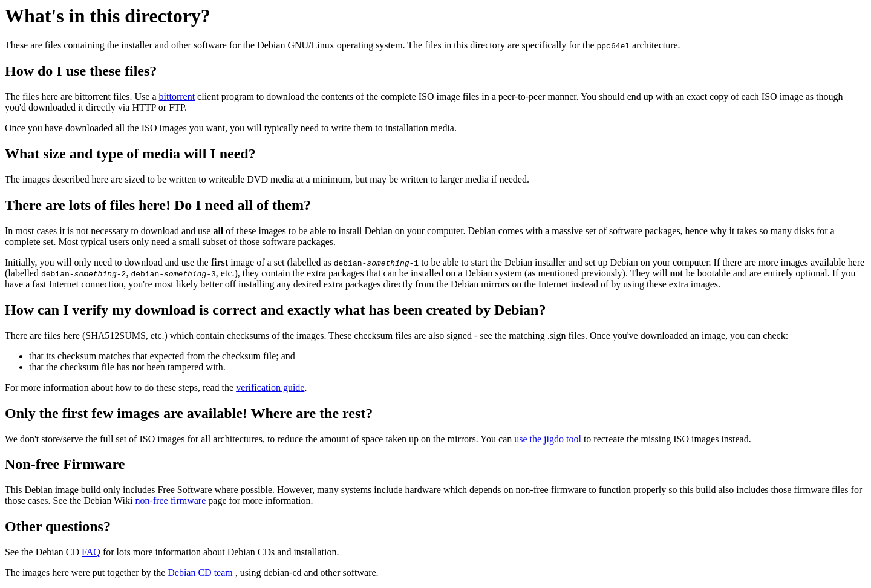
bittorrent (177, 96)
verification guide (270, 387)
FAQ (91, 552)
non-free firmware (170, 501)
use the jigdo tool (548, 439)
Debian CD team (200, 573)
